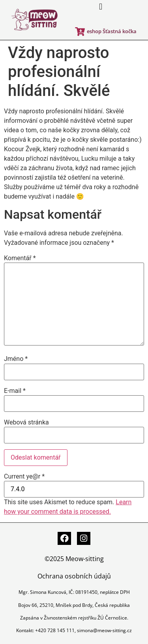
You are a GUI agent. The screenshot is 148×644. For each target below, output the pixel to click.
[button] (100, 7)
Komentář (20, 258)
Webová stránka (26, 422)
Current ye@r (24, 477)
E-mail (15, 391)
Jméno (16, 359)
